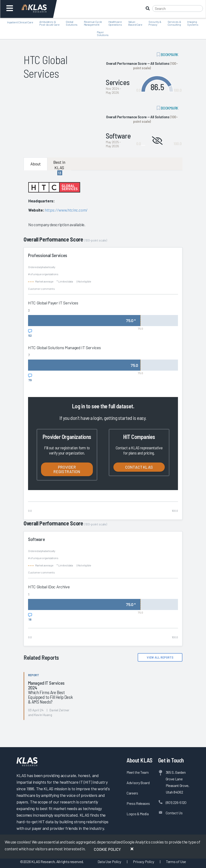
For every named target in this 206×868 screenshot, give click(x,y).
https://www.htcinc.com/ (66, 210)
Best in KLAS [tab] (59, 165)
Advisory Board (138, 783)
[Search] (178, 8)
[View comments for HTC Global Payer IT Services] (30, 333)
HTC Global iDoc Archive (49, 587)
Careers (132, 793)
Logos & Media (138, 814)
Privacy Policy (143, 862)
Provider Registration (67, 469)
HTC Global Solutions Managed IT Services (64, 348)
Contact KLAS (139, 467)
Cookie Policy (107, 849)
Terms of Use (176, 862)
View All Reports (160, 657)
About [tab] (36, 164)
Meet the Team (138, 772)
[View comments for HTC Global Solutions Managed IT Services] (30, 378)
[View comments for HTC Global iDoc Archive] (30, 617)
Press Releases (138, 803)
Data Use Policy (109, 862)
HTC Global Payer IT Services (53, 303)
